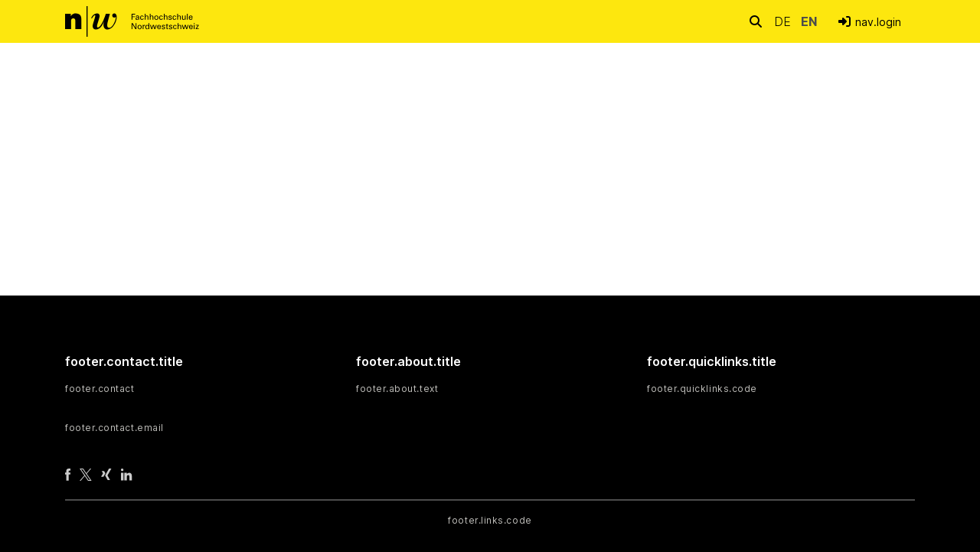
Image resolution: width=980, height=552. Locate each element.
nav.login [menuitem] (878, 22)
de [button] (784, 21)
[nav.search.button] (756, 21)
